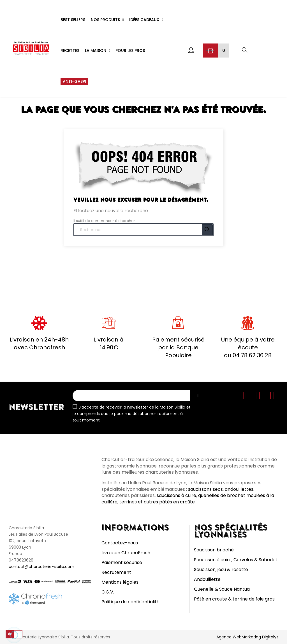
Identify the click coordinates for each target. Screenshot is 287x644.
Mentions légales (120, 582)
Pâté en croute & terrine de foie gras (234, 599)
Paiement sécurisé (122, 562)
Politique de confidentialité (130, 602)
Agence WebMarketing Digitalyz (247, 637)
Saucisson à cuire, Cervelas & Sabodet (236, 560)
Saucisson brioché (214, 550)
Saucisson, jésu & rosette (221, 569)
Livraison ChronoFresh (126, 553)
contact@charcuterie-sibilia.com (41, 567)
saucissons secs (205, 489)
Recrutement (116, 572)
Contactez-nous (120, 543)
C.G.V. (108, 592)
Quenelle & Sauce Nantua (222, 589)
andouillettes (239, 489)
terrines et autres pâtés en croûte (157, 502)
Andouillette (207, 579)
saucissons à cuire (176, 495)
